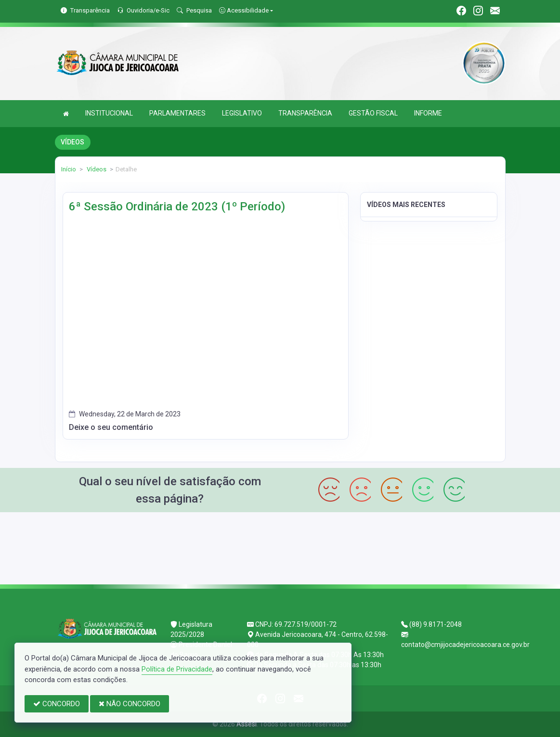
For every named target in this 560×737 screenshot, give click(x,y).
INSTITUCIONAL (109, 113)
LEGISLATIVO (242, 113)
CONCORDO (57, 704)
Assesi (247, 724)
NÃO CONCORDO (130, 704)
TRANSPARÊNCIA (305, 113)
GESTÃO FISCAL (373, 113)
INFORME (428, 113)
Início (69, 169)
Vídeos (96, 169)
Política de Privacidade (177, 669)
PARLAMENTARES (177, 113)
